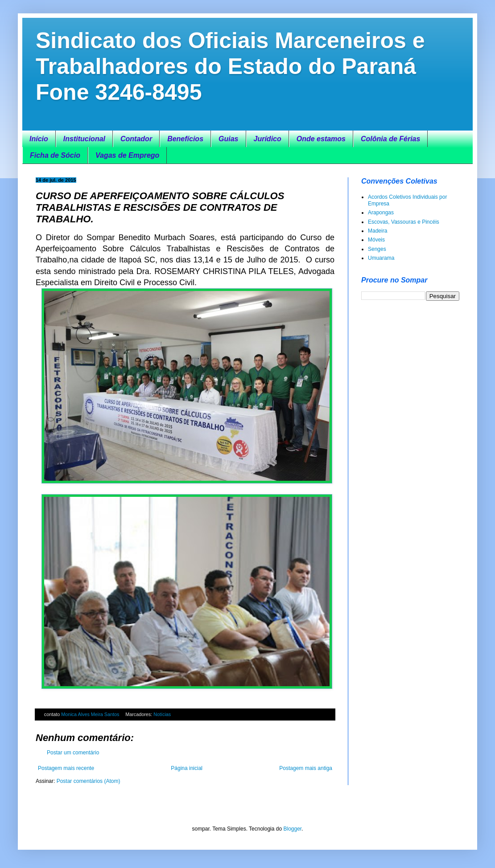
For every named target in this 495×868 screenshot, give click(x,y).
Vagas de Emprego (127, 155)
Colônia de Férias (390, 139)
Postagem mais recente (66, 768)
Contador (136, 139)
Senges (377, 249)
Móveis (376, 240)
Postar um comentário (73, 753)
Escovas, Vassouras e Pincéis (404, 222)
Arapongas (381, 213)
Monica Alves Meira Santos (91, 714)
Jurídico (268, 139)
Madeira (377, 231)
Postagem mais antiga (306, 768)
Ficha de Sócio (55, 155)
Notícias (162, 714)
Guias (228, 139)
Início (39, 139)
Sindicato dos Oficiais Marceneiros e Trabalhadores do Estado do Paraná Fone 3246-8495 (230, 66)
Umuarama (381, 258)
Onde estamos (321, 139)
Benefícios (185, 139)
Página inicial (187, 768)
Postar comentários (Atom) (89, 781)
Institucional (84, 139)
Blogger (292, 829)
